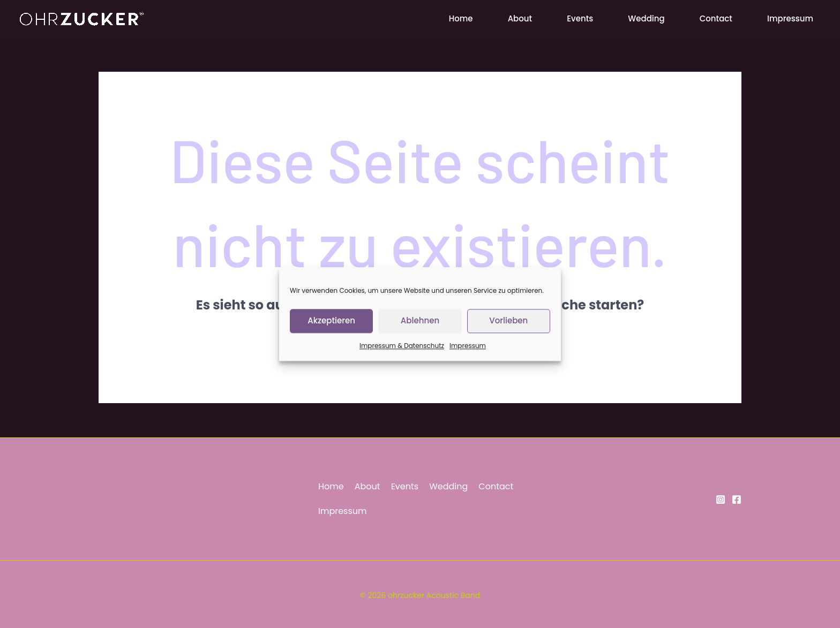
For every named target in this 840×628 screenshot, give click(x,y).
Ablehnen (420, 326)
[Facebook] (737, 500)
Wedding (646, 18)
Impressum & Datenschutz (402, 351)
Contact (716, 18)
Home (461, 18)
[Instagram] (721, 500)
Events (580, 18)
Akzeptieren (331, 326)
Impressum (468, 351)
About (520, 18)
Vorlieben (508, 326)
